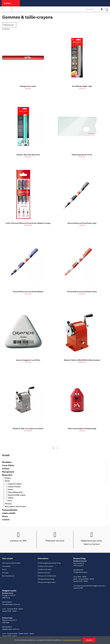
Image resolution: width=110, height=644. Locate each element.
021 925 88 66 (7, 602)
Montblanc (7, 462)
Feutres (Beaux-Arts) (15, 492)
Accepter (89, 640)
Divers (5, 516)
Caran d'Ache (8, 465)
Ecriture (6, 469)
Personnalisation (10, 510)
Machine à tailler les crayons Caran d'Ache (28, 429)
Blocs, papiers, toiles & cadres (16, 506)
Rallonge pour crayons (28, 86)
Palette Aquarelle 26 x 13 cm (82, 155)
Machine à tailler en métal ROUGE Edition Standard (82, 360)
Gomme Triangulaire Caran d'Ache (28, 360)
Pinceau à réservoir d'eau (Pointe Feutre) (82, 292)
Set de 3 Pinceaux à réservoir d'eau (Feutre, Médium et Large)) (28, 223)
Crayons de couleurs (15, 484)
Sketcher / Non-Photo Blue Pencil (28, 155)
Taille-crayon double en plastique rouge (82, 429)
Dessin (7, 481)
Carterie (6, 520)
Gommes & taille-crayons (17, 495)
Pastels (10, 489)
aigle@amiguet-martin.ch (11, 629)
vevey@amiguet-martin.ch (11, 604)
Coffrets (11, 498)
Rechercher (102, 9)
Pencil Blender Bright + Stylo (82, 86)
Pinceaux (8, 504)
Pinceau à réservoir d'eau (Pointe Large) (82, 223)
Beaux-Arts (7, 475)
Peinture (8, 478)
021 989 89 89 (78, 570)
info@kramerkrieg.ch (80, 572)
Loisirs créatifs (9, 513)
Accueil (6, 455)
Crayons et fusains (14, 487)
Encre (10, 501)
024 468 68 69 (7, 627)
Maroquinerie (8, 472)
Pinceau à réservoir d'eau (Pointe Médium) (28, 292)
